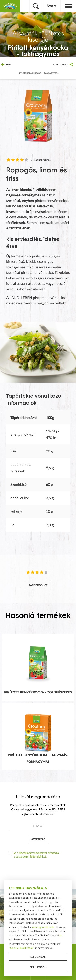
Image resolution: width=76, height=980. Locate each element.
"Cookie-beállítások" (22, 948)
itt (61, 936)
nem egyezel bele (43, 927)
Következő (38, 839)
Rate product (38, 585)
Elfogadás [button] (38, 957)
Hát (6, 65)
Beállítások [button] (38, 967)
